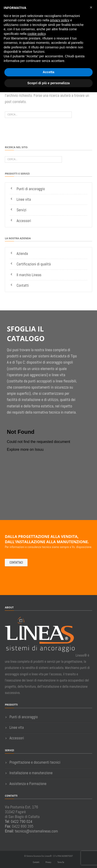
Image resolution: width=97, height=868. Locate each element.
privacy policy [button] (60, 20)
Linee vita (24, 199)
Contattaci (16, 563)
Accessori (24, 221)
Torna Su (61, 862)
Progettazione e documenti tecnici (35, 762)
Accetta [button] (48, 72)
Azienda (22, 253)
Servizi (21, 210)
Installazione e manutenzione (31, 773)
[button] (91, 7)
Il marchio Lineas (29, 275)
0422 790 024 (22, 821)
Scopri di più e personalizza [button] (48, 83)
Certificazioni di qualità (34, 264)
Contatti (23, 285)
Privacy (48, 862)
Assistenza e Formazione (28, 784)
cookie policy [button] (37, 34)
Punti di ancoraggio (31, 189)
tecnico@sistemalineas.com (36, 831)
